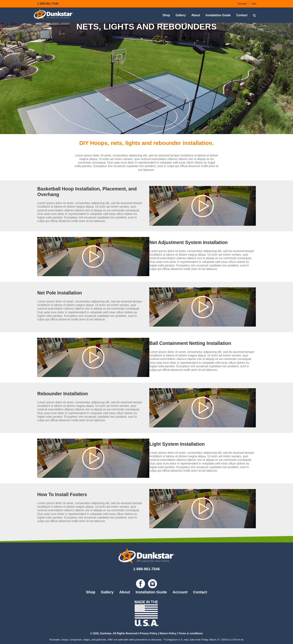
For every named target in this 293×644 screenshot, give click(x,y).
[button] (254, 15)
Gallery (107, 592)
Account (180, 592)
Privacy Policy (148, 633)
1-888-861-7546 (48, 4)
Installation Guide (151, 592)
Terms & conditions (191, 633)
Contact (200, 592)
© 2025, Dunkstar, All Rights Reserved (114, 633)
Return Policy (168, 633)
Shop (91, 592)
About (125, 592)
